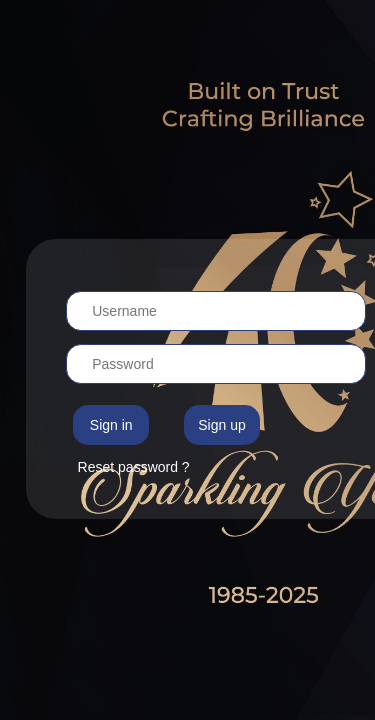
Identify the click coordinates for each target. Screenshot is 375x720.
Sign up (221, 425)
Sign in (111, 425)
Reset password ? (134, 467)
